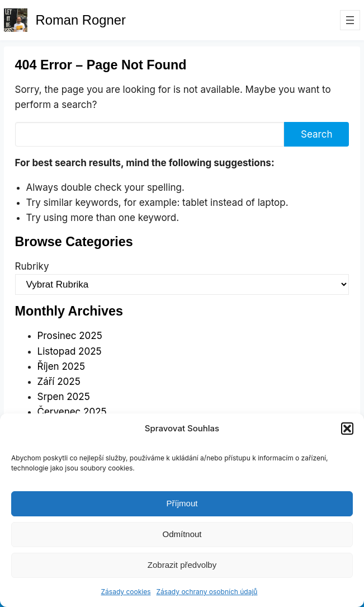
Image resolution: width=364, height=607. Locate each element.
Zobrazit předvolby (182, 565)
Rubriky (32, 266)
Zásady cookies (126, 592)
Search (316, 134)
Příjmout (182, 503)
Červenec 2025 (72, 412)
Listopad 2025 (70, 351)
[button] (347, 429)
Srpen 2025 (64, 397)
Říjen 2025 (61, 366)
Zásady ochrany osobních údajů (207, 592)
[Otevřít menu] (350, 20)
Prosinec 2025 (70, 336)
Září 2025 (59, 382)
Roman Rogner (81, 20)
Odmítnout (182, 534)
